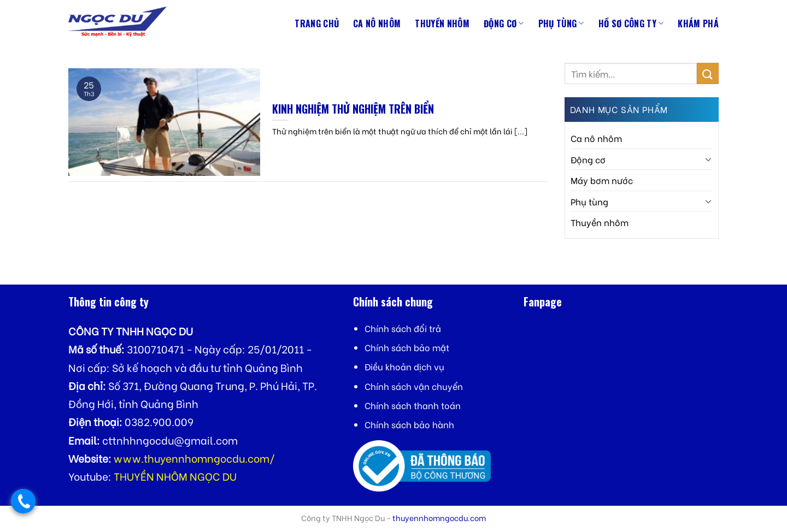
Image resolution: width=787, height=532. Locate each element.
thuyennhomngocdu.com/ (209, 458)
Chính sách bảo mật (407, 347)
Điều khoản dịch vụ (404, 366)
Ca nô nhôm (377, 23)
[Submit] (708, 73)
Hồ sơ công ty (631, 23)
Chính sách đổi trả (403, 328)
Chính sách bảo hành (409, 424)
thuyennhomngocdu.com (439, 518)
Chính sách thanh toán (413, 405)
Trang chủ (317, 23)
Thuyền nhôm (442, 23)
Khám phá (698, 23)
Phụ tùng (561, 23)
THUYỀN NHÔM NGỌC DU (175, 476)
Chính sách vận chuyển (414, 386)
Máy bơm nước (602, 180)
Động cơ (504, 23)
